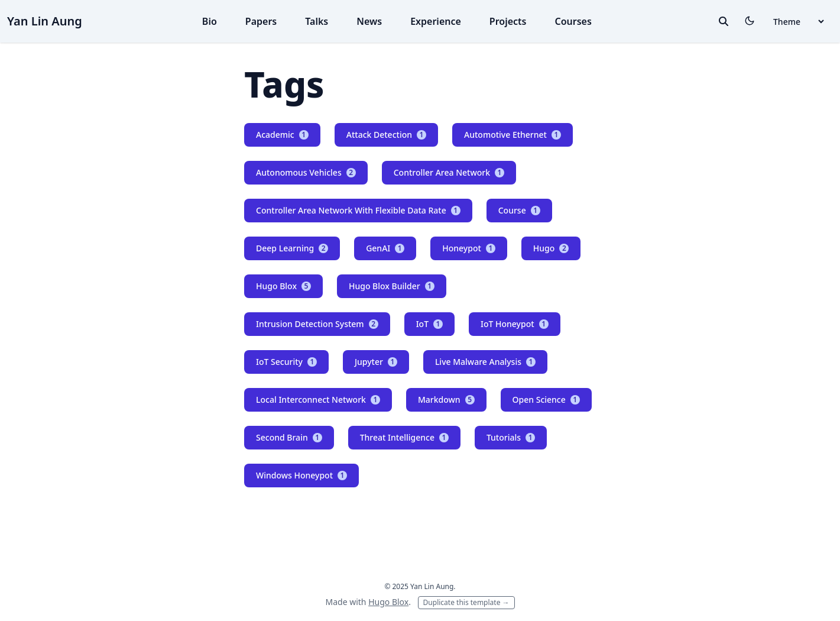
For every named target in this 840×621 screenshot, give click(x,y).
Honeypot (469, 248)
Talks (317, 21)
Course (519, 210)
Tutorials (511, 437)
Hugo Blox (283, 286)
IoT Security (286, 362)
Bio (210, 21)
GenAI (385, 248)
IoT (429, 324)
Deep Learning (292, 248)
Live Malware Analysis (485, 362)
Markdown (446, 400)
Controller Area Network (449, 172)
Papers (261, 21)
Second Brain (289, 437)
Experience (436, 21)
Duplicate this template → (466, 602)
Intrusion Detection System (317, 324)
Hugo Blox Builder (392, 286)
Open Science (546, 400)
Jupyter (376, 362)
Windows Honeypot (301, 475)
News (369, 21)
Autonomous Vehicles (306, 172)
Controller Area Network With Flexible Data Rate (358, 210)
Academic (282, 135)
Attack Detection (386, 135)
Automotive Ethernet (513, 135)
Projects (508, 21)
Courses (573, 21)
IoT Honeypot (515, 324)
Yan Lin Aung (45, 21)
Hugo (551, 248)
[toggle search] (724, 21)
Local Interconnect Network (318, 400)
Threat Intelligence (404, 437)
